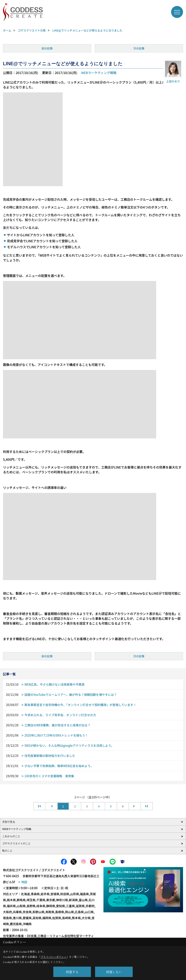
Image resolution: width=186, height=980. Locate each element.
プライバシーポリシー (54, 957)
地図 (24, 882)
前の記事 (47, 48)
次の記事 (139, 48)
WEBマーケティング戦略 (99, 73)
